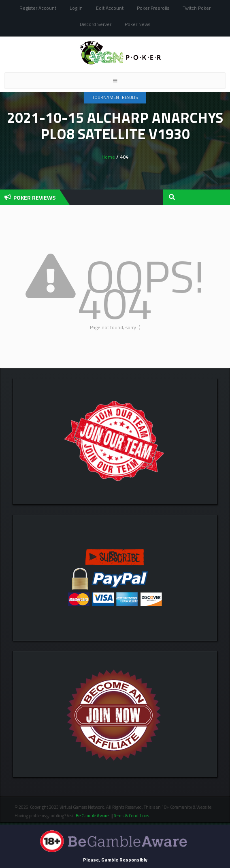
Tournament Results (115, 97)
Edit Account (110, 8)
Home (108, 157)
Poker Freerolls (153, 8)
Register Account (38, 8)
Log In (76, 8)
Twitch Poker (197, 8)
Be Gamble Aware (92, 816)
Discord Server (96, 24)
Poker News (137, 24)
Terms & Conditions (132, 816)
